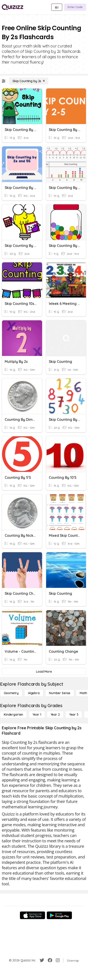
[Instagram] (58, 960)
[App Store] (32, 915)
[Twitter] (42, 960)
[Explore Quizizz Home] (13, 7)
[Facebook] (50, 960)
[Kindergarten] (13, 715)
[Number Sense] (60, 693)
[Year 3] (74, 715)
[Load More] (44, 672)
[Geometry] (11, 693)
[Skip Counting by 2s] (29, 81)
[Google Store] (59, 915)
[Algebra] (34, 693)
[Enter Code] (75, 7)
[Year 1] (37, 715)
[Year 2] (55, 715)
